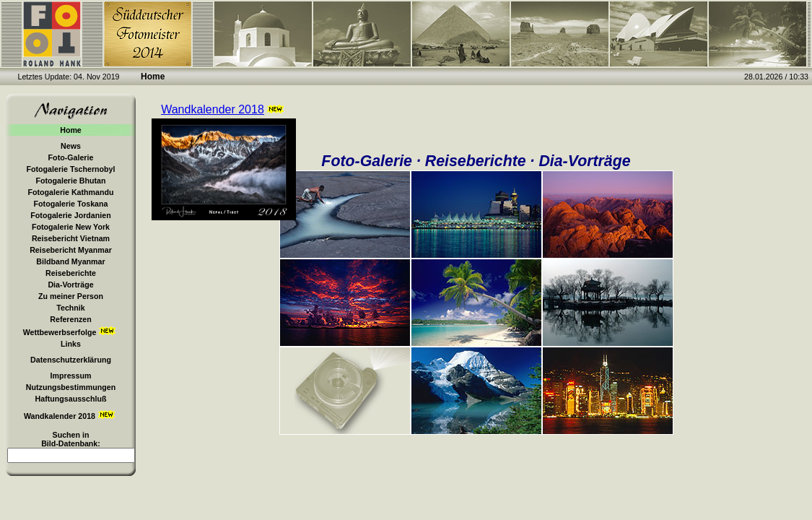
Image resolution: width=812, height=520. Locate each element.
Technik (70, 308)
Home (71, 130)
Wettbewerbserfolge (71, 331)
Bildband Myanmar (70, 261)
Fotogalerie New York (71, 227)
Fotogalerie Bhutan (70, 181)
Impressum (71, 376)
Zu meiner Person (71, 296)
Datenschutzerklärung (71, 360)
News (71, 146)
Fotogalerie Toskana (71, 204)
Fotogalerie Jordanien (70, 215)
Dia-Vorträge (70, 285)
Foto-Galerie (71, 157)
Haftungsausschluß (71, 399)
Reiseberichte (71, 273)
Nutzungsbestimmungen (71, 387)
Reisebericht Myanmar (71, 250)
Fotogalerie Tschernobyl (71, 169)
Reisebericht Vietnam (71, 238)
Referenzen (70, 319)
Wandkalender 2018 (71, 415)
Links (71, 344)
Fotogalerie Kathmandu (70, 192)
